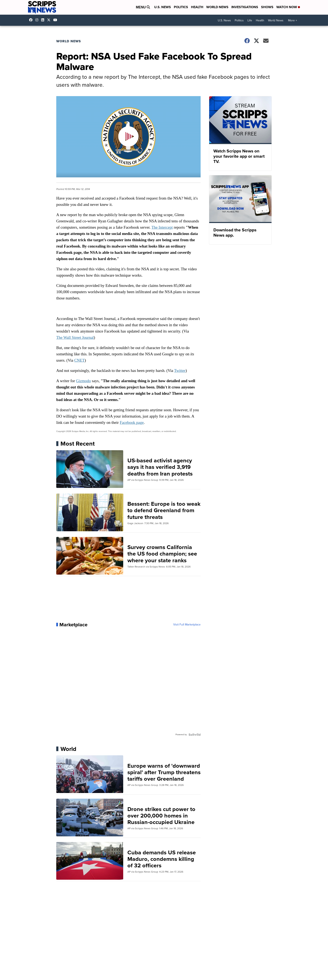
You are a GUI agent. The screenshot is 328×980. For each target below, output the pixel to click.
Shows (267, 7)
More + (293, 20)
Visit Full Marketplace (187, 625)
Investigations (245, 7)
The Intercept (162, 227)
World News (217, 7)
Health (197, 7)
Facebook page (132, 422)
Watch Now (288, 7)
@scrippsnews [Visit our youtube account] (56, 20)
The (60, 337)
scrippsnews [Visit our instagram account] (38, 20)
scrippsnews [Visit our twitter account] (50, 20)
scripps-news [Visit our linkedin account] (44, 20)
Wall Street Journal (79, 337)
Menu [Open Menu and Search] (143, 7)
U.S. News (163, 7)
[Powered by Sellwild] (195, 735)
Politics (181, 7)
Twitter (180, 371)
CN (77, 360)
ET (82, 360)
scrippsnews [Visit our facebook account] (32, 20)
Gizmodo (83, 381)
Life (250, 20)
